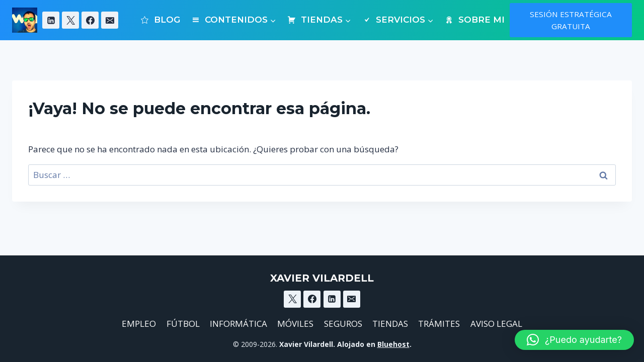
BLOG (160, 20)
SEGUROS (343, 324)
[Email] (110, 20)
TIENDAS (390, 324)
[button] (574, 340)
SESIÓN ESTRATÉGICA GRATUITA (571, 20)
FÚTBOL (183, 324)
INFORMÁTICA (238, 324)
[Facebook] (90, 20)
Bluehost (393, 344)
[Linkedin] (51, 20)
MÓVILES (295, 324)
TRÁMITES (439, 324)
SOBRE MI (474, 20)
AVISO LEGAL (496, 324)
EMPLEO (139, 324)
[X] (70, 20)
